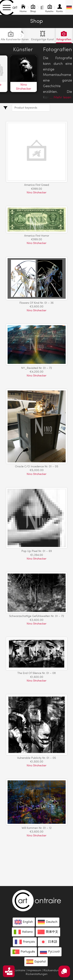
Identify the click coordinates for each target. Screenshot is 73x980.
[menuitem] (69, 7)
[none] (69, 7)
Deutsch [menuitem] (52, 922)
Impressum (34, 970)
